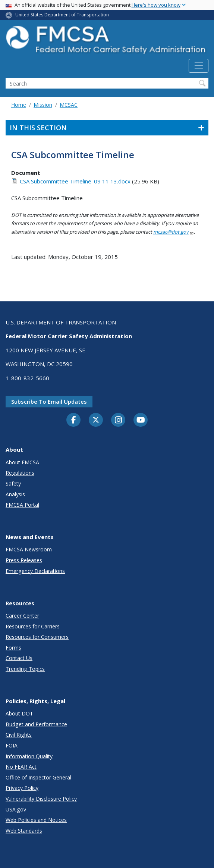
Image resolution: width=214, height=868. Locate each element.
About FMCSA (22, 462)
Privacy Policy (22, 788)
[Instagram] (118, 421)
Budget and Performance (36, 724)
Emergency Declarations (35, 571)
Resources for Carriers (33, 626)
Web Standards (24, 831)
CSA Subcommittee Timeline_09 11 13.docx (75, 181)
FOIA (12, 745)
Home (19, 105)
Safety (13, 483)
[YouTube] (141, 420)
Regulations (20, 473)
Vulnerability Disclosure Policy (41, 799)
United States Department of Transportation (62, 15)
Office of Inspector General (38, 777)
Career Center (22, 616)
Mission (43, 105)
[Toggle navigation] (199, 66)
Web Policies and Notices (36, 820)
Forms (13, 648)
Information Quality (29, 756)
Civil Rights (19, 735)
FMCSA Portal (22, 505)
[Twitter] (96, 420)
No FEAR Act (21, 767)
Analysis (15, 494)
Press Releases (24, 560)
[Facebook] (73, 420)
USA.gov (16, 809)
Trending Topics (25, 669)
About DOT (19, 713)
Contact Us (19, 658)
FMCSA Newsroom (29, 549)
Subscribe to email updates (49, 401)
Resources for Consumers (37, 637)
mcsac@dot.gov (174, 232)
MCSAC (69, 105)
